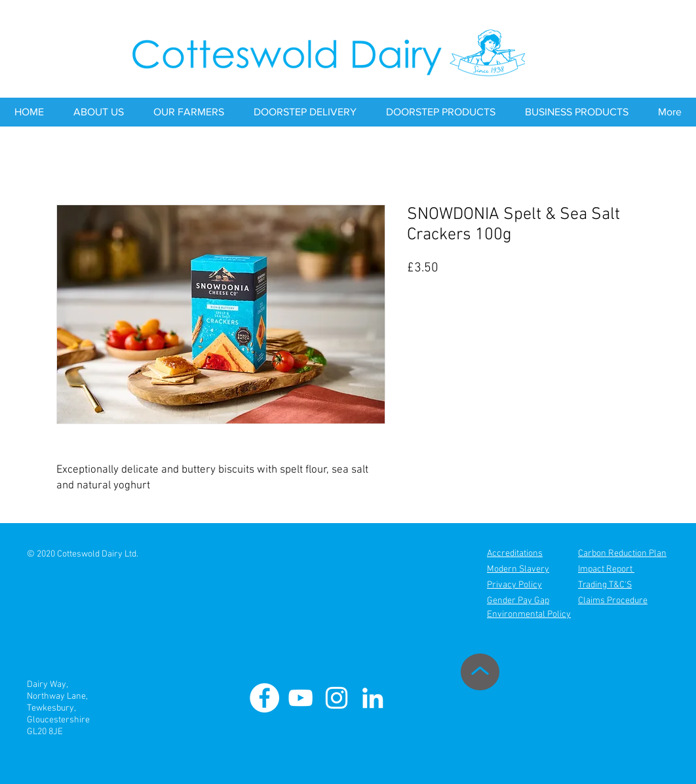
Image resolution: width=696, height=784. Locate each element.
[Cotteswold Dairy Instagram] (337, 698)
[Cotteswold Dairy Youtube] (300, 698)
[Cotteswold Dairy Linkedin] (373, 698)
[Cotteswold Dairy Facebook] (264, 698)
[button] (98, 112)
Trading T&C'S (605, 585)
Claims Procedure (613, 601)
